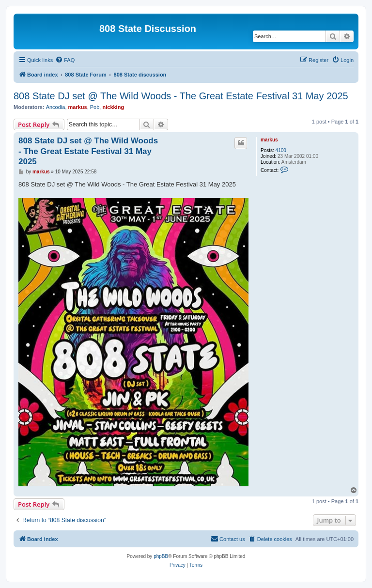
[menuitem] (65, 60)
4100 (281, 150)
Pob (95, 107)
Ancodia (56, 107)
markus (78, 107)
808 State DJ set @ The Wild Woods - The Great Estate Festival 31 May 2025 (181, 96)
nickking (113, 107)
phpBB (161, 556)
